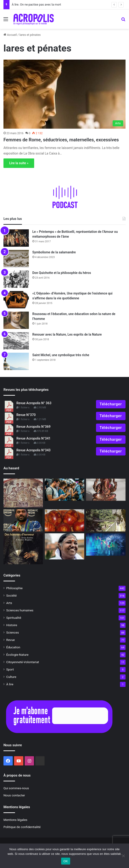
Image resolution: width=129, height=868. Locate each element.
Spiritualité (14, 618)
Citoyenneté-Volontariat (23, 662)
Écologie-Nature (17, 655)
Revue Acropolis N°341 (33, 439)
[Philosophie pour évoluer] (106, 520)
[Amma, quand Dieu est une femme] (64, 546)
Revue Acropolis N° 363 (34, 403)
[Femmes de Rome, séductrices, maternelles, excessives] (64, 94)
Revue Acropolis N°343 (33, 450)
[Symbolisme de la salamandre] (16, 259)
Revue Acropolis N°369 (33, 427)
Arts (9, 603)
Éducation (13, 647)
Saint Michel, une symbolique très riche (61, 355)
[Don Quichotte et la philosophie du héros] (16, 279)
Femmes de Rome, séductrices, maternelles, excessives (61, 140)
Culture (11, 677)
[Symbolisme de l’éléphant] (106, 490)
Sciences (13, 632)
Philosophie (14, 588)
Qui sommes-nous (16, 788)
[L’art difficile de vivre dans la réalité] (64, 490)
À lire (10, 684)
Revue (10, 640)
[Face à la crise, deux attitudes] (106, 544)
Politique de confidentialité (22, 827)
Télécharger (111, 404)
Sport (10, 669)
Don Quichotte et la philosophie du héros (62, 273)
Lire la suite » (19, 163)
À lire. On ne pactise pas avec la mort (36, 5)
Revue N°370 (26, 415)
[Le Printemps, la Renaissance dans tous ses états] (64, 520)
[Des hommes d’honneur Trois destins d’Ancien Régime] (23, 549)
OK (66, 861)
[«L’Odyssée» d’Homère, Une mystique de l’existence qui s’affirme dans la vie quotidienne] (16, 300)
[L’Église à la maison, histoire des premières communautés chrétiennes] (23, 493)
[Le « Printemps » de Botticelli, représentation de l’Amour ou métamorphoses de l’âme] (16, 238)
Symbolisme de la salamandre (54, 252)
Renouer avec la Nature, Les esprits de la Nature (67, 334)
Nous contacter (14, 795)
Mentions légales (15, 820)
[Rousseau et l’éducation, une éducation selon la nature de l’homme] (16, 320)
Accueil (10, 35)
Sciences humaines (20, 610)
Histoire (12, 625)
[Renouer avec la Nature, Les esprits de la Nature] (16, 341)
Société (11, 595)
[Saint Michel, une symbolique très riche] (16, 361)
